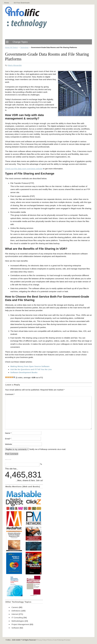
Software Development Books (24, 372)
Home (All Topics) (11, 47)
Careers (15, 607)
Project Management (20, 624)
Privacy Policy (42, 640)
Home (7, 3)
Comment (10, 394)
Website (9, 444)
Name (8, 433)
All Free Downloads (22, 3)
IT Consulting (17, 618)
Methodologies (18, 621)
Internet (15, 614)
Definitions (16, 611)
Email (8, 439)
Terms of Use (52, 640)
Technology (24, 47)
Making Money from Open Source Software (30, 366)
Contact (68, 640)
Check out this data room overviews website (24, 169)
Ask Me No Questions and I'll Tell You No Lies (31, 369)
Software (15, 628)
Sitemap (61, 640)
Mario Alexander (15, 65)
